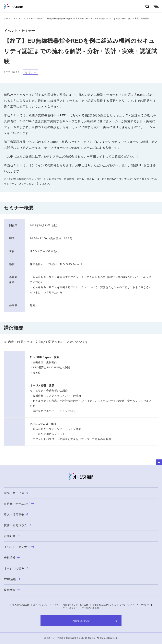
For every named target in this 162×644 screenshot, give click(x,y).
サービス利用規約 (90, 608)
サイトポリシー (70, 608)
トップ (7, 19)
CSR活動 (12, 579)
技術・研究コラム (18, 525)
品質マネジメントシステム (46, 605)
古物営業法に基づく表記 (104, 605)
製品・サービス (16, 493)
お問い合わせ (95, 621)
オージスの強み (16, 568)
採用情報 (12, 590)
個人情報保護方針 (21, 605)
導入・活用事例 (16, 514)
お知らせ (12, 536)
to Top (159, 462)
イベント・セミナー (23, 19)
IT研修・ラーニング (19, 504)
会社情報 (12, 558)
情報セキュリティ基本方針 (76, 605)
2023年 (40, 19)
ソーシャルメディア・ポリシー (135, 605)
